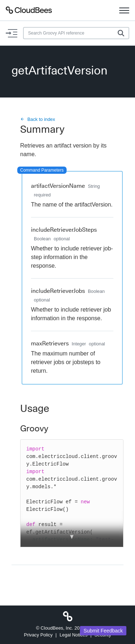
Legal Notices (73, 635)
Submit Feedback (103, 631)
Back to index (38, 119)
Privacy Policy (38, 635)
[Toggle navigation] (124, 10)
